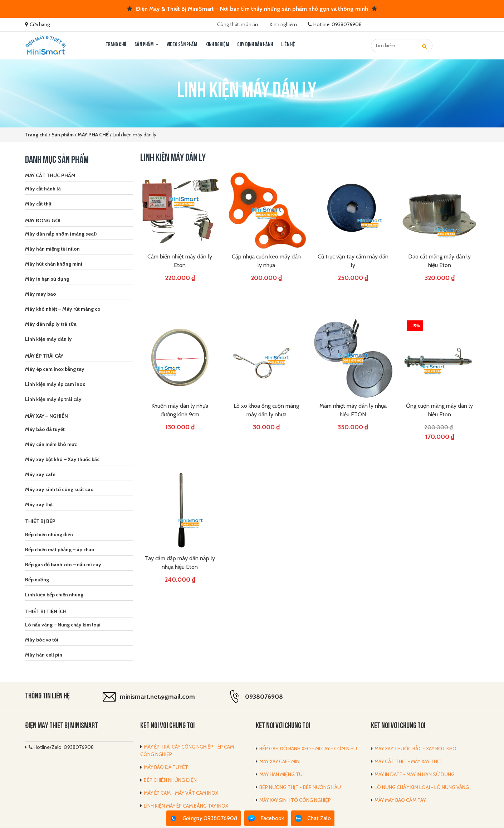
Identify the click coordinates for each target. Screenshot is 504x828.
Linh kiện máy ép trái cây (53, 399)
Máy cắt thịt (38, 204)
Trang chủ (116, 45)
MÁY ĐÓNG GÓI (43, 221)
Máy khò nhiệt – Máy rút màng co (63, 309)
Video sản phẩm (182, 45)
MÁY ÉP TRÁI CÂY (44, 356)
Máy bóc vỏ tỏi (42, 640)
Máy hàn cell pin (44, 655)
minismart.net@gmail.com (157, 697)
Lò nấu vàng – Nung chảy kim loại (63, 625)
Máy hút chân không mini (54, 264)
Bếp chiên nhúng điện (49, 534)
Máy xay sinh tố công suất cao (59, 489)
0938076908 (264, 697)
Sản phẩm (144, 45)
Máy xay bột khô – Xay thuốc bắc (62, 459)
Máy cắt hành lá (43, 189)
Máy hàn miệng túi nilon (52, 249)
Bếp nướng (37, 580)
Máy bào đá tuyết (45, 429)
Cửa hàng (40, 24)
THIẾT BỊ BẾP (40, 521)
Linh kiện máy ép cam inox (55, 384)
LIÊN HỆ (288, 45)
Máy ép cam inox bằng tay (55, 369)
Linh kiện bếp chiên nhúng (54, 595)
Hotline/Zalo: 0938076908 (61, 747)
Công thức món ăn (238, 24)
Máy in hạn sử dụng (47, 279)
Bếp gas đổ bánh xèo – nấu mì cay (63, 565)
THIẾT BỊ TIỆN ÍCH (46, 611)
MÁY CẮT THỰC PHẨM (50, 175)
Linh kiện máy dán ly (48, 339)
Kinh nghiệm (283, 24)
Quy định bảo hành (255, 45)
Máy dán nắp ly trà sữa (51, 324)
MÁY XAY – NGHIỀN (47, 416)
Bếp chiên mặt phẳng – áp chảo (60, 549)
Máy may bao (41, 294)
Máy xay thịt (39, 504)
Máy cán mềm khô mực (51, 444)
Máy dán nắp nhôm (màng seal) (61, 234)
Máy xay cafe (40, 474)
